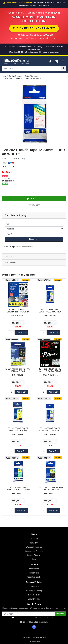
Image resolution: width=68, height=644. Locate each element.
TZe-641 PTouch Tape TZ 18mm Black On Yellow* (18, 429)
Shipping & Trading (34, 591)
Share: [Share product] (9, 163)
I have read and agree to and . (34, 618)
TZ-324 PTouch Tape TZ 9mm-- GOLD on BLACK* (18, 370)
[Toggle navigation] (63, 61)
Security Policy (34, 599)
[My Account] (50, 61)
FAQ (34, 559)
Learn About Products (34, 551)
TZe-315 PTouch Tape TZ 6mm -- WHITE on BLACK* (50, 488)
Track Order (34, 573)
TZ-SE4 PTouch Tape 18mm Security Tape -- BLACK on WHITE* (18, 312)
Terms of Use (34, 587)
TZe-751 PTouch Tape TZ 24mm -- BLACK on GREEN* (18, 488)
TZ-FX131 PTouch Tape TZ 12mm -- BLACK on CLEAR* (50, 370)
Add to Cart (34, 199)
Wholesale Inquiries (34, 547)
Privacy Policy (34, 595)
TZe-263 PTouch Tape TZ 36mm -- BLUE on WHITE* (50, 311)
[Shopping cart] (57, 61)
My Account (34, 569)
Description (9, 256)
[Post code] (34, 234)
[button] (34, 205)
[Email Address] (28, 614)
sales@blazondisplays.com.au (36, 622)
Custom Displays (34, 555)
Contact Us (34, 543)
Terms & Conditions (37, 618)
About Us (34, 539)
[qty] (34, 223)
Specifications (11, 262)
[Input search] (31, 68)
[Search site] (63, 68)
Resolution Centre (34, 577)
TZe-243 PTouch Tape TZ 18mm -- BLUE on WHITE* (50, 429)
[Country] (34, 229)
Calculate (34, 239)
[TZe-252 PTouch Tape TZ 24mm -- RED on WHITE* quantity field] (34, 192)
